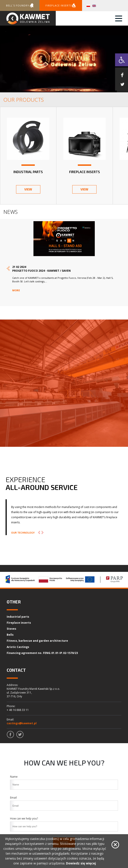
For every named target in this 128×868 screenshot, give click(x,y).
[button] (122, 60)
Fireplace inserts (61, 5)
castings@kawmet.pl (22, 723)
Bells (10, 635)
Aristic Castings (18, 647)
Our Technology (23, 532)
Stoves (11, 629)
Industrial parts (18, 617)
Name (14, 777)
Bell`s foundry (20, 5)
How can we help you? (24, 818)
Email (13, 798)
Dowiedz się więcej (81, 863)
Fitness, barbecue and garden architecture (37, 641)
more (16, 290)
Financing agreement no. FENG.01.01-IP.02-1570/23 (42, 653)
